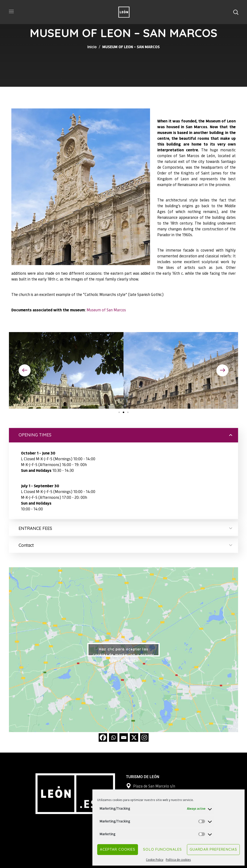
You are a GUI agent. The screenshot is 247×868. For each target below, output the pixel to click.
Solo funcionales (162, 849)
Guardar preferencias (213, 849)
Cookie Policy (155, 860)
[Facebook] (103, 738)
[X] (134, 738)
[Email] (124, 738)
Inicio (92, 47)
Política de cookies (178, 860)
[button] (236, 12)
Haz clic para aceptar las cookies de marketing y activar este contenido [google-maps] (123, 652)
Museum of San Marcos (106, 310)
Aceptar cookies (118, 849)
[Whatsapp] (113, 738)
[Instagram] (144, 738)
